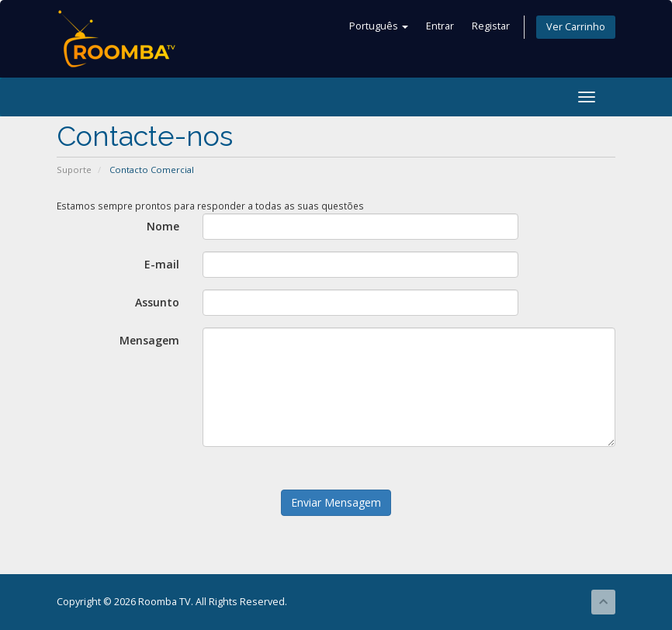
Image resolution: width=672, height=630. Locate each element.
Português (379, 26)
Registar (491, 26)
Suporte (74, 170)
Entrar (440, 26)
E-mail (162, 264)
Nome (163, 226)
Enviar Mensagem (336, 502)
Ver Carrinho (576, 27)
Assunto (157, 302)
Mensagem (149, 340)
